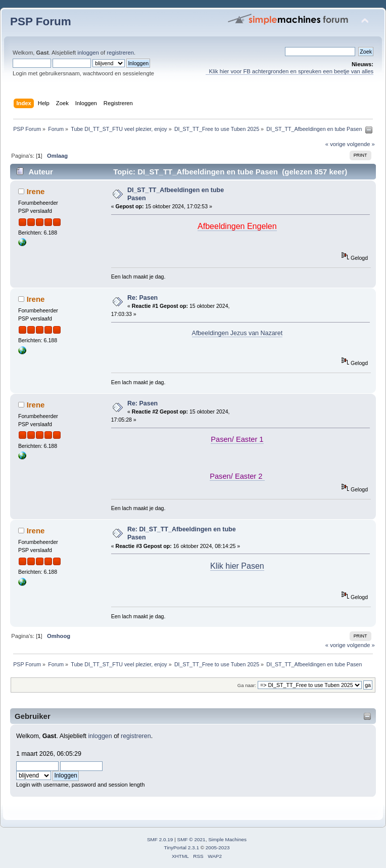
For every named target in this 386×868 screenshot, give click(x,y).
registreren (120, 53)
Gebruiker (33, 716)
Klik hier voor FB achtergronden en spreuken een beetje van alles (289, 71)
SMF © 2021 (191, 839)
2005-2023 (218, 848)
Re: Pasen (142, 298)
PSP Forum (41, 21)
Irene (36, 191)
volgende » (361, 144)
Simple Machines (227, 839)
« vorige (335, 144)
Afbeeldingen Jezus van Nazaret (237, 333)
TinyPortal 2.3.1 (181, 848)
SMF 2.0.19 (160, 839)
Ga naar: (247, 685)
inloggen (88, 53)
